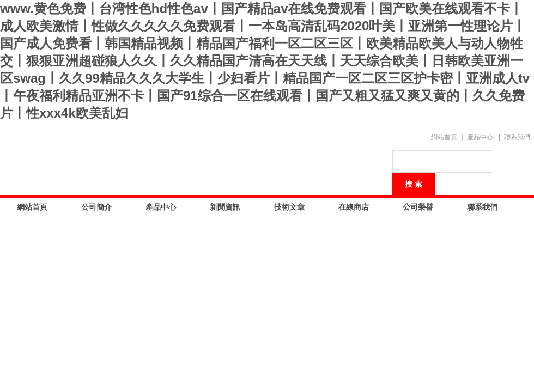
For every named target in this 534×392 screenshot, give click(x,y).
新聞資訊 (225, 207)
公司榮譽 (418, 207)
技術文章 (289, 207)
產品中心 (480, 137)
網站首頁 (444, 137)
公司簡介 (96, 207)
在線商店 (354, 207)
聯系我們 (517, 137)
